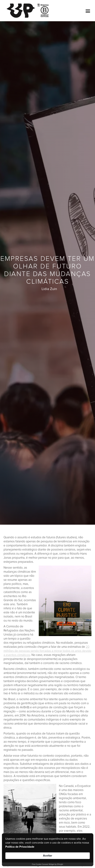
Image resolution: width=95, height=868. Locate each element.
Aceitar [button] (48, 856)
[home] (22, 11)
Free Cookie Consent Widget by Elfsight (48, 864)
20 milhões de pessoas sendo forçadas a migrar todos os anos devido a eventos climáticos (47, 651)
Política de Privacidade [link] (20, 847)
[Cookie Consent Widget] (47, 850)
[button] (86, 11)
